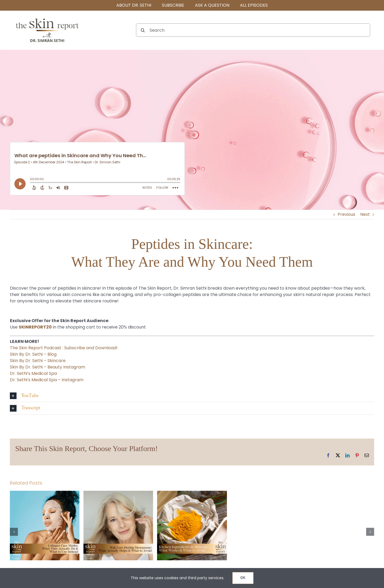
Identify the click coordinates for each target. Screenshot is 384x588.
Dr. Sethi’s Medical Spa (33, 373)
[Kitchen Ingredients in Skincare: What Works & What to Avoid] (192, 494)
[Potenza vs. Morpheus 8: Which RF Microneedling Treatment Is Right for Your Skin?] (266, 494)
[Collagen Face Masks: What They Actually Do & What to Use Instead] (45, 494)
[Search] (253, 30)
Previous (346, 214)
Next (365, 214)
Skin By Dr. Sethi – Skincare (38, 361)
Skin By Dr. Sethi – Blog (33, 354)
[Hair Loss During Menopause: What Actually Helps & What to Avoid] (118, 494)
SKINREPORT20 (35, 327)
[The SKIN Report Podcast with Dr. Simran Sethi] (47, 18)
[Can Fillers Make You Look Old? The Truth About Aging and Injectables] (339, 494)
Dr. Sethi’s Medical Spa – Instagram (47, 380)
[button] (192, 396)
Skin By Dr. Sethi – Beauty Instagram (47, 367)
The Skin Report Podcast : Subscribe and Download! (64, 348)
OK (243, 578)
